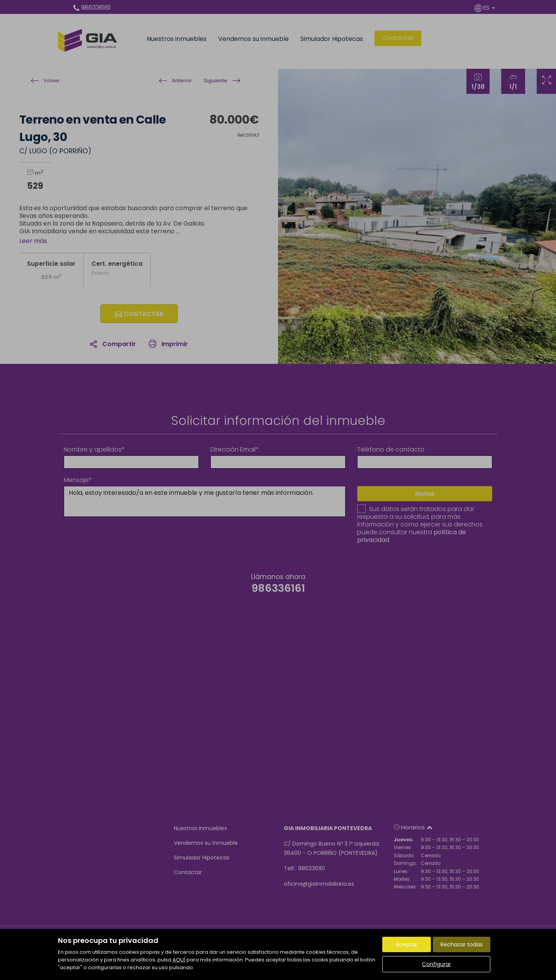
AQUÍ (179, 960)
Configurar (436, 964)
